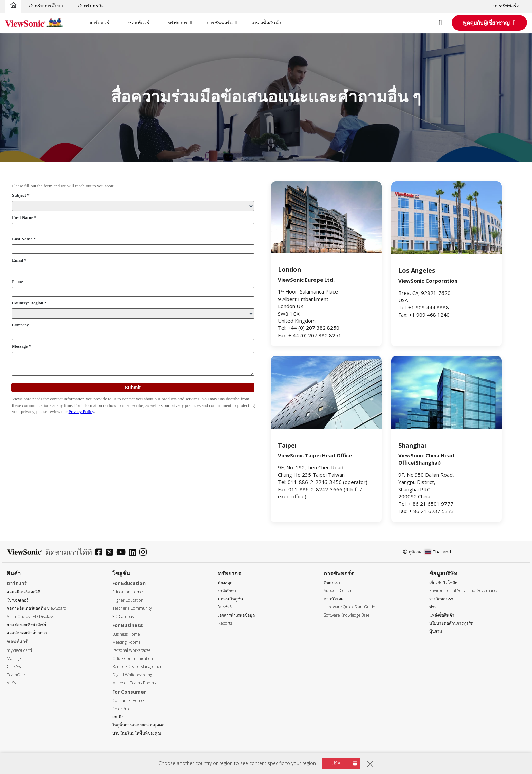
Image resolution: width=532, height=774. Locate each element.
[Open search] (444, 23)
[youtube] (123, 553)
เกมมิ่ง (118, 717)
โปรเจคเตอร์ (18, 600)
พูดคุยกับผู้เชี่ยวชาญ (486, 23)
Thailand (438, 552)
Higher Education (128, 600)
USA (336, 763)
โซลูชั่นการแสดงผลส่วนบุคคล (138, 725)
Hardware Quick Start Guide (349, 607)
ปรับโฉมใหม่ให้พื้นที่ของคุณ (137, 733)
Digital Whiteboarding (132, 675)
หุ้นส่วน (436, 631)
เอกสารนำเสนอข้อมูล (236, 615)
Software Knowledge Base (347, 615)
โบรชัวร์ (225, 607)
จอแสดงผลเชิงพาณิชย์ (26, 625)
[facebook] (101, 553)
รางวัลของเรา (441, 599)
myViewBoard (19, 650)
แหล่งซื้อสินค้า (266, 23)
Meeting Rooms (126, 642)
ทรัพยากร (178, 23)
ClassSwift (16, 667)
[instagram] (145, 553)
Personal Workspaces (131, 650)
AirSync (14, 683)
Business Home (126, 634)
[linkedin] (134, 553)
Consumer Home (128, 701)
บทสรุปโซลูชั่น (230, 599)
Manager (15, 658)
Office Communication (133, 658)
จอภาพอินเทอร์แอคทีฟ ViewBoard (37, 608)
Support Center (338, 591)
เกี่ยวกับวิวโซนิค (443, 582)
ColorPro (121, 709)
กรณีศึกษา (227, 591)
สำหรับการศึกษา (46, 6)
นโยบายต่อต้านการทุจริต (451, 623)
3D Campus (123, 616)
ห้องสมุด (225, 582)
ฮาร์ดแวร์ (99, 23)
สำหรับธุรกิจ (91, 6)
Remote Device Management (138, 667)
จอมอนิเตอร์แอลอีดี (24, 592)
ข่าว (433, 607)
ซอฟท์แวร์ (139, 23)
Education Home (127, 592)
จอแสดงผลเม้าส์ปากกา (27, 633)
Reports (225, 623)
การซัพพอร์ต (506, 6)
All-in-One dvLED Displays (30, 616)
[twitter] (111, 553)
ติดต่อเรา (332, 582)
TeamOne (16, 675)
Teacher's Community (132, 608)
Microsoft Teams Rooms (134, 683)
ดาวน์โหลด (334, 599)
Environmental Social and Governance (464, 591)
